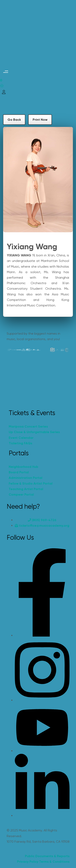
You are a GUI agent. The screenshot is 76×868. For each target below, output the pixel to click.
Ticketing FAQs (20, 443)
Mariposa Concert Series (28, 426)
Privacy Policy (28, 862)
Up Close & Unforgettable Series (34, 432)
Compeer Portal (21, 494)
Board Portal (19, 472)
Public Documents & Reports (47, 856)
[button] (6, 72)
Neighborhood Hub (24, 467)
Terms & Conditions (54, 862)
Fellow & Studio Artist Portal (31, 483)
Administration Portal (26, 478)
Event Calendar (21, 438)
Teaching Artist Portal (26, 489)
